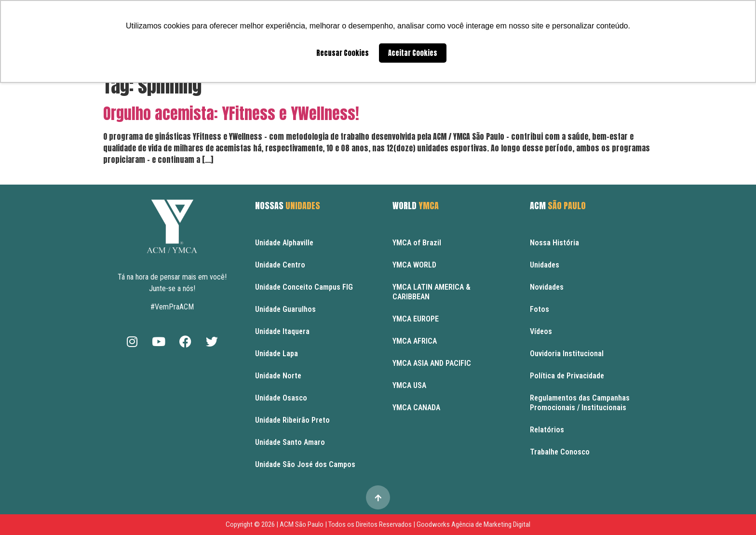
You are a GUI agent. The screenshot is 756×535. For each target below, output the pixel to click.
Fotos (540, 309)
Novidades (547, 287)
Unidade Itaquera (282, 331)
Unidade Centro (280, 265)
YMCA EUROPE (416, 319)
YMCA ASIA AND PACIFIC (432, 363)
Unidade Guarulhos (285, 309)
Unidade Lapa (277, 354)
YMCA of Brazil (417, 243)
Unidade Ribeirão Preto (292, 420)
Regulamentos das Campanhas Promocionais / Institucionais (580, 403)
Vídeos (541, 331)
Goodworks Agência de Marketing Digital (473, 524)
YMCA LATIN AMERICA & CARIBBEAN (432, 292)
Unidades (545, 265)
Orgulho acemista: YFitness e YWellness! (231, 114)
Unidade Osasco (281, 398)
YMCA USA (409, 385)
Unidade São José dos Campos (305, 464)
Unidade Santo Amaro (290, 442)
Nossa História (554, 243)
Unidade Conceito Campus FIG (304, 287)
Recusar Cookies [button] (343, 53)
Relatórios (547, 430)
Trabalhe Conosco (560, 452)
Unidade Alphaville (284, 243)
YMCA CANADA (416, 408)
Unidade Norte (278, 376)
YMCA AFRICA (415, 341)
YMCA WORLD (414, 265)
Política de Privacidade (567, 376)
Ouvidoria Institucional (567, 354)
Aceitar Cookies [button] (413, 53)
